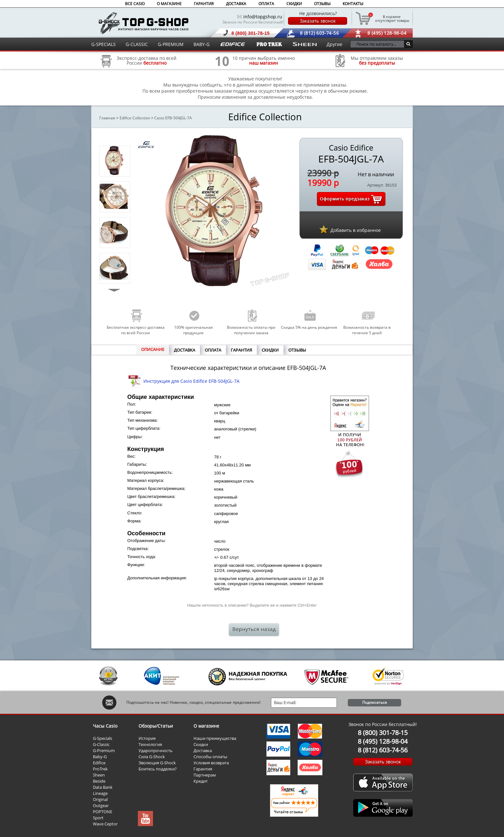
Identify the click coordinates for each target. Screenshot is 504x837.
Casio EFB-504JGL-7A (173, 118)
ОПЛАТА (266, 4)
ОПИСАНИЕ (153, 349)
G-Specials (103, 738)
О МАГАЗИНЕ (169, 4)
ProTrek (100, 769)
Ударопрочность (156, 750)
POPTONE (103, 812)
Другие (334, 44)
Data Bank (103, 787)
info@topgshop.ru (263, 17)
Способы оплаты (210, 757)
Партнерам (205, 775)
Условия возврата (211, 763)
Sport (98, 818)
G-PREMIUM (171, 44)
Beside (99, 781)
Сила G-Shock (152, 757)
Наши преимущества (215, 738)
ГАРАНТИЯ (204, 4)
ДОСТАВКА (236, 4)
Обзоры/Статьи (156, 726)
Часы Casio (105, 726)
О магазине (206, 726)
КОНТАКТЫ (353, 4)
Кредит (201, 781)
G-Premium (104, 750)
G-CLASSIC (137, 44)
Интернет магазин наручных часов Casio (144, 23)
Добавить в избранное (356, 230)
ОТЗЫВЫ (322, 4)
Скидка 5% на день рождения (309, 327)
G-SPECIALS (104, 44)
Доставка (203, 750)
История (147, 738)
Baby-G (100, 757)
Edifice (99, 763)
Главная (107, 118)
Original (100, 799)
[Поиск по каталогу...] (379, 44)
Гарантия (203, 769)
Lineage (100, 793)
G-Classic (101, 744)
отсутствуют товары (392, 18)
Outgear (101, 805)
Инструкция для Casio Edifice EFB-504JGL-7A (191, 381)
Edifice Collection (135, 118)
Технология (150, 744)
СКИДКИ (294, 4)
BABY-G (202, 44)
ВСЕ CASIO (135, 4)
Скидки (201, 744)
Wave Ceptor (105, 824)
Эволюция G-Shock (157, 763)
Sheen (99, 775)
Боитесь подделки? (158, 769)
